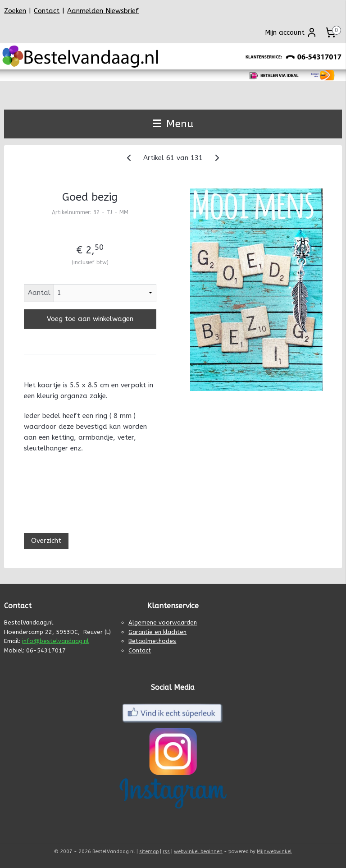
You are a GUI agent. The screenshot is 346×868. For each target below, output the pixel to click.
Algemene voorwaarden (163, 622)
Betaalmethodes (152, 641)
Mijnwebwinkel (274, 852)
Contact (47, 11)
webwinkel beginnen (198, 852)
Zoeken (15, 11)
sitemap (149, 852)
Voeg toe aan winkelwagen (90, 319)
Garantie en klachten (157, 632)
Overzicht (46, 541)
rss (166, 852)
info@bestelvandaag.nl (55, 641)
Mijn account (291, 32)
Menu (173, 124)
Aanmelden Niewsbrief (103, 11)
